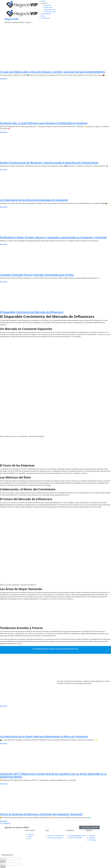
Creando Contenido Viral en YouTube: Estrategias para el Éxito (37, 275)
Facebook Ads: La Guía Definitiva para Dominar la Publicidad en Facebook (44, 123)
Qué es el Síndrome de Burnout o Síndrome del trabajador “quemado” (41, 814)
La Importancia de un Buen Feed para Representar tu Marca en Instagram (44, 736)
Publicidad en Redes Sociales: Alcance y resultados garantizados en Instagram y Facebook (53, 237)
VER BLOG (55, 651)
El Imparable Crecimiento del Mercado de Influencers (32, 312)
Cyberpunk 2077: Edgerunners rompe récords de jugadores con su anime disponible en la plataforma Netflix (53, 775)
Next (6, 823)
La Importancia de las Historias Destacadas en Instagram (34, 200)
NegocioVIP (12, 19)
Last (9, 823)
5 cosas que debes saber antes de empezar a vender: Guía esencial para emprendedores (53, 72)
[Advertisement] (54, 451)
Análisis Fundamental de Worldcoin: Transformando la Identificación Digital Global (49, 163)
